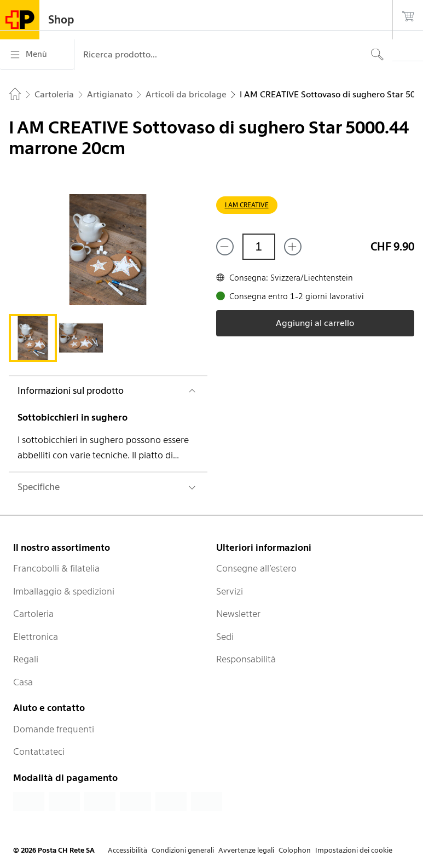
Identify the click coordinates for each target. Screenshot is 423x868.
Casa (23, 682)
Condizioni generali (183, 850)
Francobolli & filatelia (56, 568)
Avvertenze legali (246, 850)
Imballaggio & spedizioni (64, 591)
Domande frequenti (54, 729)
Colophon (295, 850)
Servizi (230, 591)
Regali (26, 659)
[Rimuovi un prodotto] (225, 247)
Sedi (225, 637)
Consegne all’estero (256, 568)
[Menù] (37, 55)
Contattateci (39, 752)
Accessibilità (128, 850)
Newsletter (238, 614)
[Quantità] (259, 247)
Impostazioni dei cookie (354, 850)
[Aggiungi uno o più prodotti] (293, 247)
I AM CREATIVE (247, 205)
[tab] (33, 338)
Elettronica (36, 637)
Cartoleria (33, 614)
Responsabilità (246, 659)
